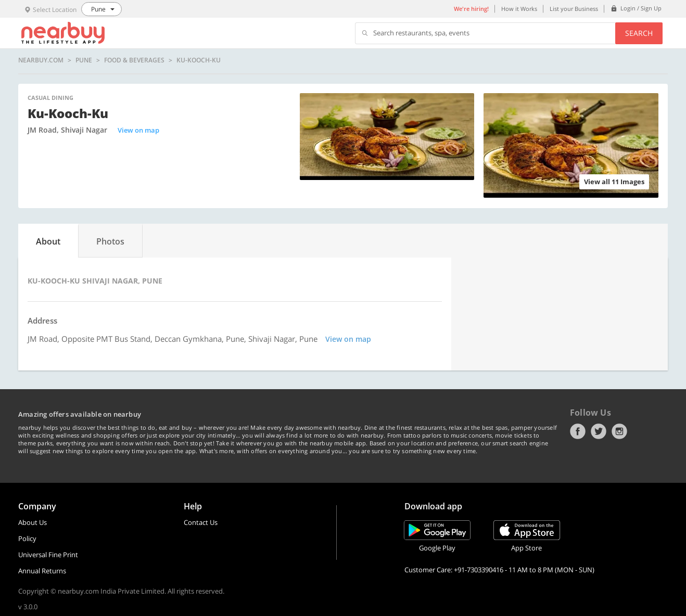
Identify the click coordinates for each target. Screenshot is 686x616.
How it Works (519, 9)
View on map (138, 130)
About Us (33, 522)
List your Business (574, 9)
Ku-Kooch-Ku (199, 60)
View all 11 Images (614, 182)
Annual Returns (42, 571)
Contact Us (201, 522)
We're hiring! (471, 9)
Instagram (619, 431)
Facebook (578, 431)
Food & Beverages (134, 60)
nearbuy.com (41, 60)
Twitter (599, 431)
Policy (27, 538)
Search (639, 33)
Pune (84, 60)
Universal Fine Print (48, 555)
